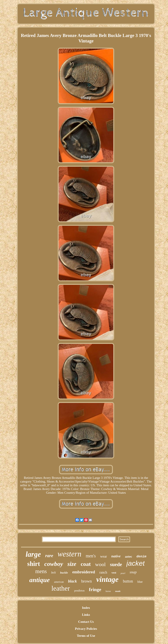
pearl (123, 573)
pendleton (79, 591)
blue (140, 582)
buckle (64, 573)
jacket (136, 563)
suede (116, 564)
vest (114, 573)
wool (100, 564)
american (59, 582)
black (72, 581)
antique (39, 580)
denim (141, 557)
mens (41, 571)
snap (133, 572)
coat (86, 564)
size (72, 564)
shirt (34, 564)
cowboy (54, 564)
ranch (103, 572)
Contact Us (86, 622)
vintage (107, 579)
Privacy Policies (86, 629)
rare (49, 556)
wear (104, 556)
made (118, 591)
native (116, 556)
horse (108, 591)
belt (53, 573)
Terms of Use (86, 636)
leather (61, 588)
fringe (95, 589)
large (33, 554)
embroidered (84, 572)
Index (86, 608)
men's (91, 556)
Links (86, 615)
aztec (128, 556)
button (128, 581)
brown (87, 581)
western (69, 554)
